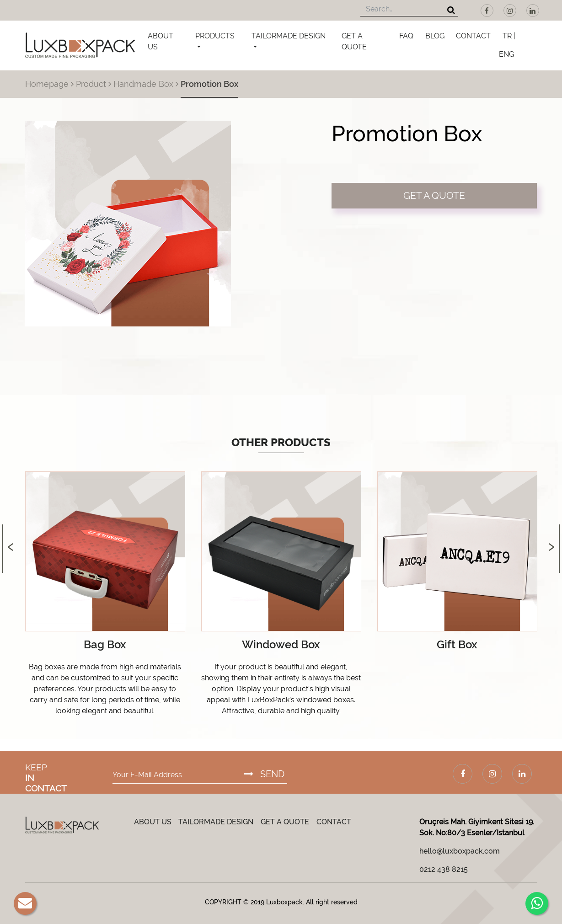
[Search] (451, 11)
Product (91, 84)
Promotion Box (209, 84)
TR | (509, 36)
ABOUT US (161, 41)
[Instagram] (510, 11)
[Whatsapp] (537, 903)
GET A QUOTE (354, 41)
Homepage (47, 84)
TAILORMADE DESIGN (289, 36)
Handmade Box (143, 84)
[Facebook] (487, 11)
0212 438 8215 (444, 869)
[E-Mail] (25, 903)
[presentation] (11, 537)
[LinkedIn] (533, 11)
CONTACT (473, 36)
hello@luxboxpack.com (460, 851)
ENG (506, 54)
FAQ (406, 36)
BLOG (435, 36)
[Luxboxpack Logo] (80, 45)
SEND (264, 774)
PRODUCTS (215, 36)
